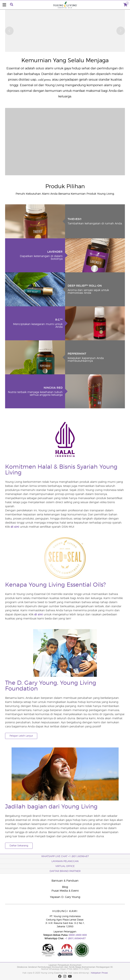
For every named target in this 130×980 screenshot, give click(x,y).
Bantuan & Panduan (65, 881)
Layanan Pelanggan (65, 861)
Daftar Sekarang (19, 846)
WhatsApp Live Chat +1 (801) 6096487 (65, 856)
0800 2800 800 (77, 935)
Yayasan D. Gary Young (65, 897)
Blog (65, 887)
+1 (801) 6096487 (75, 939)
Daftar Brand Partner (65, 871)
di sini (15, 527)
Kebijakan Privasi (99, 973)
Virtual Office (65, 866)
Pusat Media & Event (65, 891)
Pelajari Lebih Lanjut (21, 736)
